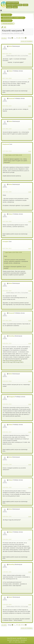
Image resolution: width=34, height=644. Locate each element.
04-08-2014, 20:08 (7, 381)
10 (24, 38)
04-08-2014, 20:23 (7, 404)
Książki (25, 5)
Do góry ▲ (25, 638)
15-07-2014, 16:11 (7, 248)
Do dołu (4, 38)
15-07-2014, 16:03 (7, 222)
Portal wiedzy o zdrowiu (14, 5)
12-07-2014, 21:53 (7, 129)
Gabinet (9, 7)
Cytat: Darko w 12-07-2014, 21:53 (14, 155)
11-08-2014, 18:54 (7, 605)
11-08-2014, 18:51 (7, 572)
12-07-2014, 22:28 (7, 151)
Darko (10, 46)
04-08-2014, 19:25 (7, 343)
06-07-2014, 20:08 (7, 78)
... (15, 38)
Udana (11, 71)
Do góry (4, 625)
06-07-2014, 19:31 (7, 54)
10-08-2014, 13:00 (7, 487)
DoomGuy (12, 336)
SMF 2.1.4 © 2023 (13, 642)
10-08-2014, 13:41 (7, 517)
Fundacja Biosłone (12, 3)
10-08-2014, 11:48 (7, 465)
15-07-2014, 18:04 (7, 321)
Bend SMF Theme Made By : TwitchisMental (17, 640)
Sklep (15, 7)
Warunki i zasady (16, 638)
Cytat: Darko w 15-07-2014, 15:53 (14, 252)
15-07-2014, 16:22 (7, 291)
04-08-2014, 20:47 (7, 432)
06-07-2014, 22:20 (7, 106)
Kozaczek (11, 98)
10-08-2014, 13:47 (7, 539)
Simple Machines (21, 642)
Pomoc (9, 638)
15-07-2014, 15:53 (7, 192)
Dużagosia (12, 397)
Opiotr (11, 597)
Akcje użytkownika (27, 41)
